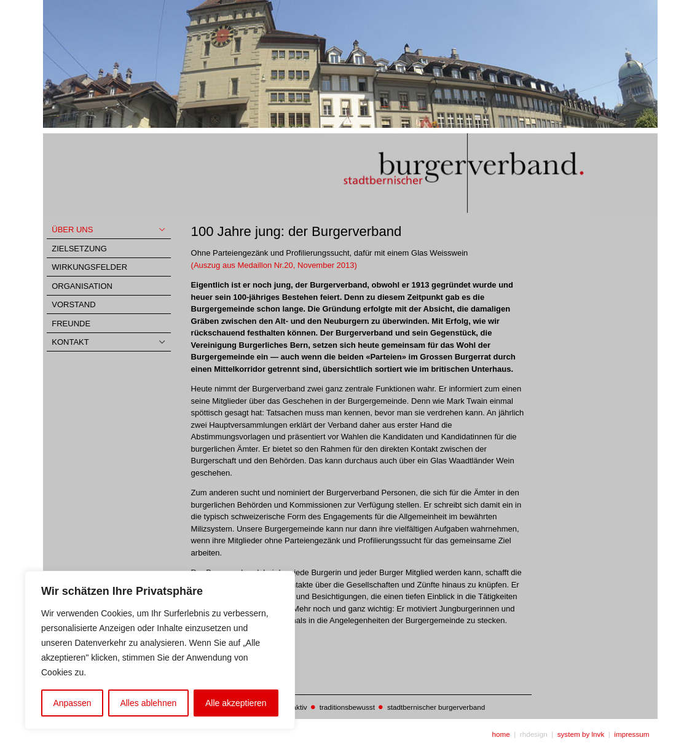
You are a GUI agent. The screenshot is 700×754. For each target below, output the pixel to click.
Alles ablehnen (148, 703)
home (501, 734)
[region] (160, 650)
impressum (631, 734)
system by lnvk (581, 734)
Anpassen (72, 703)
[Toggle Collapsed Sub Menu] (109, 230)
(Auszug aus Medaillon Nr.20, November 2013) (274, 265)
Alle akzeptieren (236, 703)
